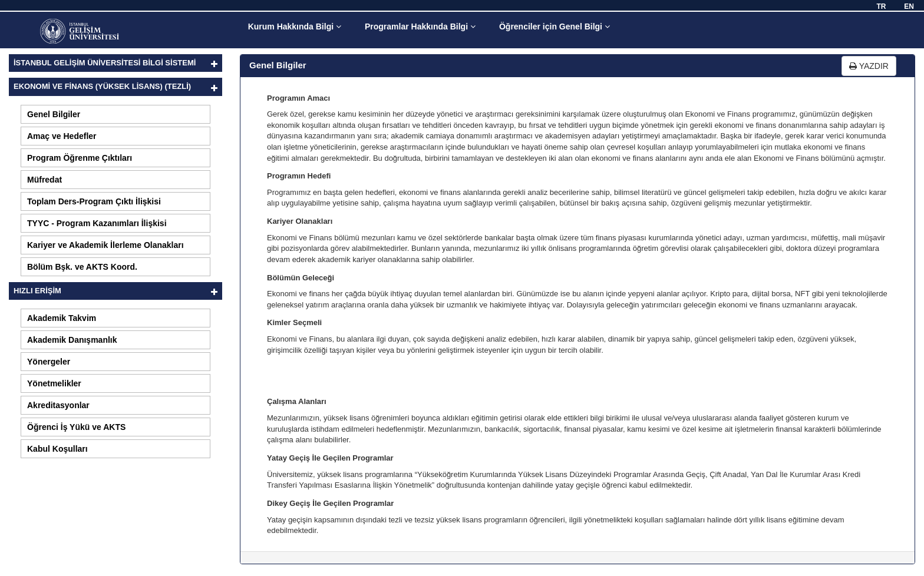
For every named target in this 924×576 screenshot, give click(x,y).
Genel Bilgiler (54, 114)
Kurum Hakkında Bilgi (295, 27)
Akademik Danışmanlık (72, 340)
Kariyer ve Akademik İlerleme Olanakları (105, 245)
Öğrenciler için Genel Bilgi (555, 27)
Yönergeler (49, 362)
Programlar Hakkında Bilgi (420, 27)
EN (909, 6)
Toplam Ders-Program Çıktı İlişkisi (94, 201)
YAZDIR (869, 66)
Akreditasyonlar (58, 405)
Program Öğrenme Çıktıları (80, 158)
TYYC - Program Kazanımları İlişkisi (97, 223)
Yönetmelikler (54, 383)
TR (881, 6)
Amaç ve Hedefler (62, 136)
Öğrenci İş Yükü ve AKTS (76, 427)
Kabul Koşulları (57, 449)
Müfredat (44, 180)
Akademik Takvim (62, 318)
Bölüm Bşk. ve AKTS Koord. (82, 267)
